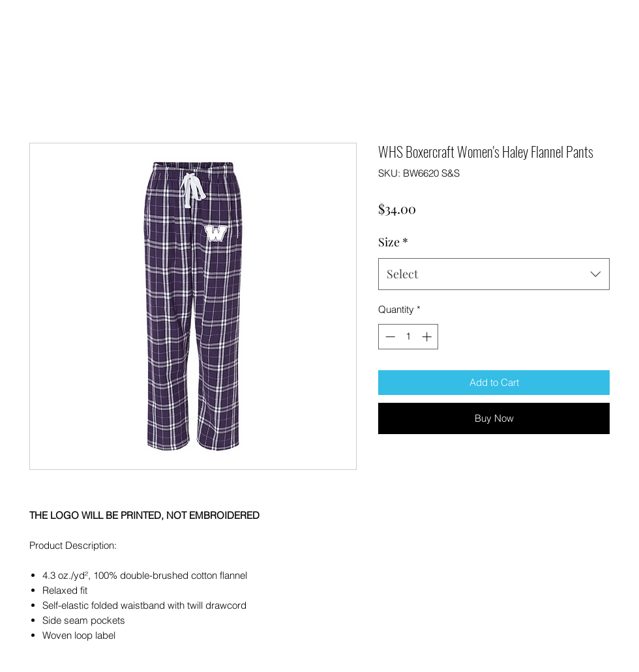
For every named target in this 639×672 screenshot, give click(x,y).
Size (393, 242)
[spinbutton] (409, 337)
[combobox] (494, 274)
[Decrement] (389, 337)
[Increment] (428, 337)
